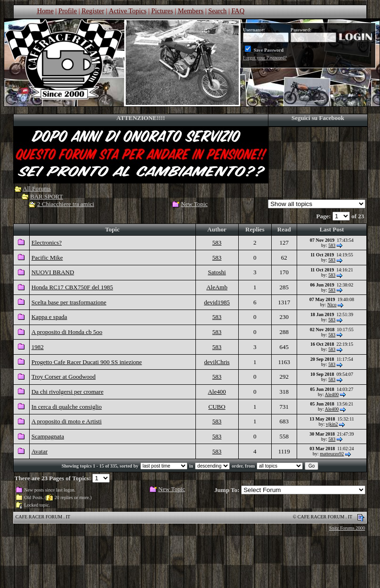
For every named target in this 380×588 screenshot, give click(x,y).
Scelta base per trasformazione (69, 302)
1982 (38, 347)
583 (217, 242)
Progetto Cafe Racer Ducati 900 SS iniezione (87, 362)
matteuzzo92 (332, 454)
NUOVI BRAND (53, 272)
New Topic (194, 204)
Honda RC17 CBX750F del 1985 (72, 287)
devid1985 (217, 302)
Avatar (40, 451)
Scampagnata (48, 436)
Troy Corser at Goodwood (64, 377)
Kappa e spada (49, 317)
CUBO (217, 407)
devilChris (217, 362)
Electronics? (47, 242)
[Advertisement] (190, 562)
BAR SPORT (47, 196)
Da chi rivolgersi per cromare (68, 392)
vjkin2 (332, 424)
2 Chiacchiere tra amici (66, 204)
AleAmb (217, 287)
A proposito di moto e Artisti (67, 421)
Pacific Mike (47, 258)
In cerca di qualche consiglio (67, 407)
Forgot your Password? (265, 58)
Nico (332, 305)
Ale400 (217, 392)
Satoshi (217, 272)
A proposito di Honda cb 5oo (67, 332)
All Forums (37, 188)
